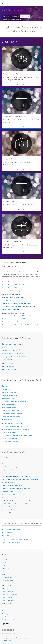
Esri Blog (5, 614)
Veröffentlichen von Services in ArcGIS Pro (16, 504)
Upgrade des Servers (9, 470)
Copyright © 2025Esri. (8, 638)
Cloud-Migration (7, 300)
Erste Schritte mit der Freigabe (12, 414)
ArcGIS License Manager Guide (12, 530)
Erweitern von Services (9, 510)
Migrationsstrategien (9, 360)
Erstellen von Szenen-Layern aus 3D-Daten (16, 319)
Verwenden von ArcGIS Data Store (13, 426)
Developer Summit (8, 620)
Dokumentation (7, 577)
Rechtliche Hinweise (8, 640)
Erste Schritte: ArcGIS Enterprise (12, 288)
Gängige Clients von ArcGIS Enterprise (14, 357)
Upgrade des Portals (9, 398)
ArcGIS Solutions (7, 597)
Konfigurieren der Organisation (12, 423)
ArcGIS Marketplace (8, 600)
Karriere (4, 611)
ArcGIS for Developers (9, 594)
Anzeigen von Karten (9, 405)
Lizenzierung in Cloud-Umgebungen (14, 291)
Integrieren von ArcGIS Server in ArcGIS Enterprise (18, 306)
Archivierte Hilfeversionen (10, 441)
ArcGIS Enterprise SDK (9, 369)
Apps (4, 574)
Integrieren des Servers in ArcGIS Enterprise (16, 476)
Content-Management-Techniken (13, 322)
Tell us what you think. (9, 633)
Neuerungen (6, 389)
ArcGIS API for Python (9, 366)
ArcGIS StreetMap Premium (11, 542)
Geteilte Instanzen (8, 491)
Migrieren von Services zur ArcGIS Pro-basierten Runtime (20, 316)
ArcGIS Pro (5, 588)
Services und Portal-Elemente (11, 498)
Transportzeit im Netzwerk (10, 309)
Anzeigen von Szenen (9, 408)
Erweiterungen (7, 473)
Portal (4, 562)
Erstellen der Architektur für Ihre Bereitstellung (17, 303)
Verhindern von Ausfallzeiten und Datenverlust (17, 435)
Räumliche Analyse (8, 420)
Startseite (6, 16)
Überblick (5, 386)
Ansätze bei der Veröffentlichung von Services (17, 501)
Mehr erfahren (22, 84)
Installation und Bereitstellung (13, 19)
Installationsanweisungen (10, 395)
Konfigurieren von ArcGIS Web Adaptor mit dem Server (20, 479)
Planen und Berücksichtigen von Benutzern (16, 488)
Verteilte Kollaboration (9, 438)
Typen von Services (8, 507)
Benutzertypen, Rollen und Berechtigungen (16, 429)
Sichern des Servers (8, 482)
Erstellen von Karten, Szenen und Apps (14, 411)
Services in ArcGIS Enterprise (11, 495)
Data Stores (6, 568)
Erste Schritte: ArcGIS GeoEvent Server (14, 285)
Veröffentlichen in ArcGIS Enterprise (14, 354)
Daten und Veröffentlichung (11, 417)
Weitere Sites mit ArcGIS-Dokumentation (15, 539)
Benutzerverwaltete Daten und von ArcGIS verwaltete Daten (21, 325)
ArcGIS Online (6, 585)
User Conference (7, 617)
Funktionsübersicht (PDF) (11, 350)
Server (4, 347)
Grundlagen (25, 16)
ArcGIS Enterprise (11, 3)
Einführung (15, 16)
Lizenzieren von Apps (9, 432)
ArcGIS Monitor (7, 533)
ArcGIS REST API (7, 363)
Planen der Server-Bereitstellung (12, 485)
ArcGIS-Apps (6, 536)
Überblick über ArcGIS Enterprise (13, 344)
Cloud (4, 571)
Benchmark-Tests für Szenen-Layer (13, 297)
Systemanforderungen (9, 392)
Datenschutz (34, 638)
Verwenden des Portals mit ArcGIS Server (15, 401)
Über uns (5, 608)
